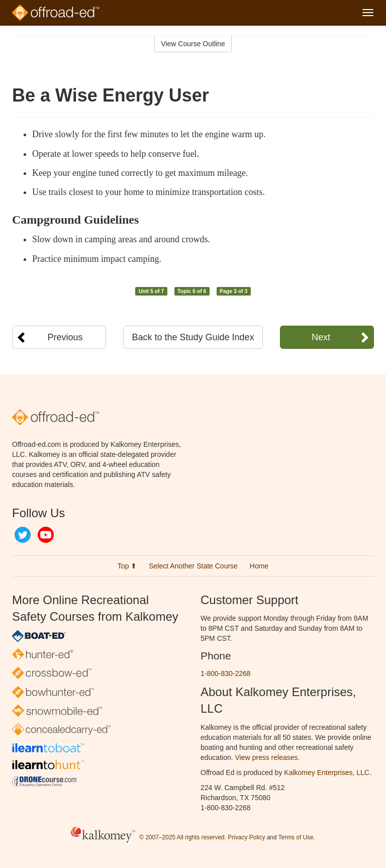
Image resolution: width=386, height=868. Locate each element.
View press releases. (268, 757)
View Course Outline (193, 44)
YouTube (46, 535)
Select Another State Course (193, 566)
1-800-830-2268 (226, 673)
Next (321, 337)
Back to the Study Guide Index (193, 337)
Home (259, 566)
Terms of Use (296, 837)
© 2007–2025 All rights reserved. (183, 837)
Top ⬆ (127, 566)
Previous (65, 337)
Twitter (23, 535)
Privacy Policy (246, 837)
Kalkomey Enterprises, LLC (327, 773)
